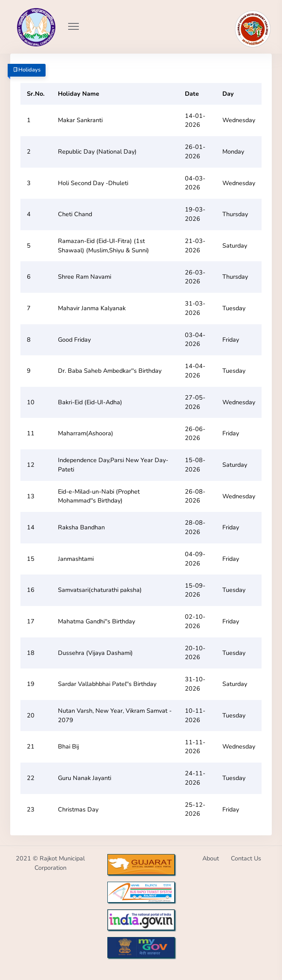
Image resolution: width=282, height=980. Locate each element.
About (211, 858)
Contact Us (246, 858)
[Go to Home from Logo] (27, 15)
